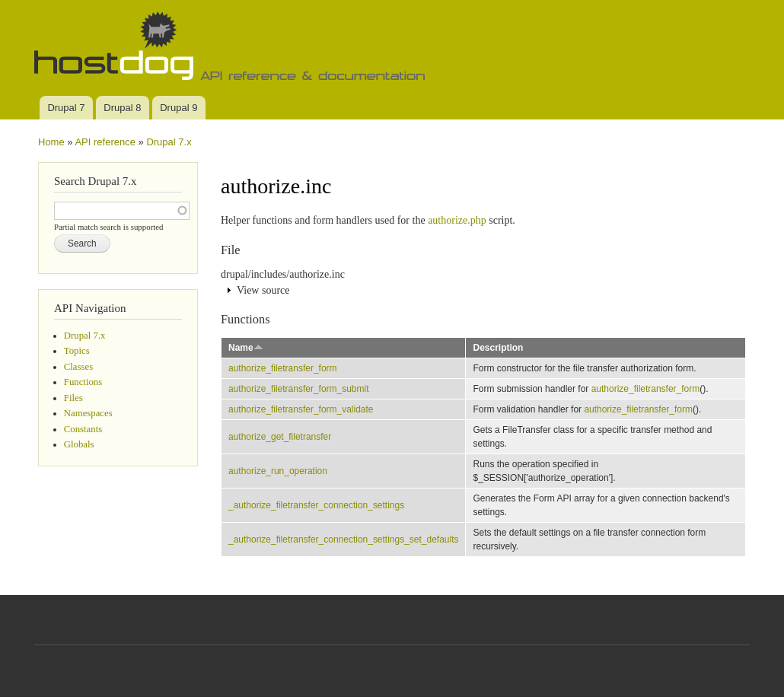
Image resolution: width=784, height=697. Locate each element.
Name (246, 348)
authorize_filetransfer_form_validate (301, 409)
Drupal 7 (66, 108)
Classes (78, 367)
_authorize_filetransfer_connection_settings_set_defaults (343, 539)
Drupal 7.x (169, 142)
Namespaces (88, 413)
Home (51, 142)
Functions (83, 382)
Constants (83, 429)
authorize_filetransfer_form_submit (299, 389)
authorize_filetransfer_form (283, 368)
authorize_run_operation (278, 471)
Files (73, 398)
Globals (79, 444)
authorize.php (457, 220)
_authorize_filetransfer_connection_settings (316, 505)
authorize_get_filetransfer (280, 437)
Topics (77, 351)
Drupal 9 (178, 108)
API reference (105, 142)
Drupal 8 (122, 108)
